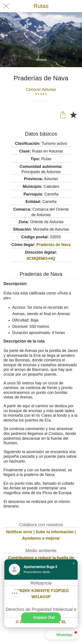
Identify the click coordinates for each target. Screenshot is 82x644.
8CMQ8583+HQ (41, 258)
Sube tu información (55, 532)
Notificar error (19, 532)
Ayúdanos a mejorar (41, 538)
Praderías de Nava (54, 245)
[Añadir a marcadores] (73, 115)
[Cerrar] (6, 6)
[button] (74, 563)
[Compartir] (63, 115)
